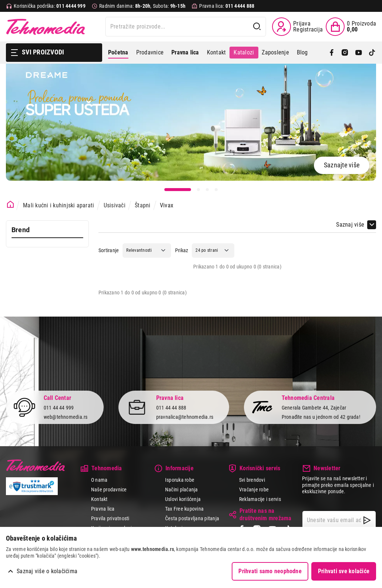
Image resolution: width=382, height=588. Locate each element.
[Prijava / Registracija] (297, 27)
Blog (302, 52)
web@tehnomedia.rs (66, 417)
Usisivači (115, 205)
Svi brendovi (252, 480)
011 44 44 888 (171, 408)
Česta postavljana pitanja (192, 518)
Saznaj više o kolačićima (47, 571)
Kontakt (217, 52)
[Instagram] (345, 53)
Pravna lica (103, 509)
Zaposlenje (275, 52)
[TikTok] (372, 53)
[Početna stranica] (11, 205)
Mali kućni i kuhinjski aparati (58, 205)
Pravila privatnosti (110, 518)
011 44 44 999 (59, 408)
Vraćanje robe (254, 490)
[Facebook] (332, 53)
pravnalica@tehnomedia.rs (185, 417)
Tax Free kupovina (184, 509)
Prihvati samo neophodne (270, 571)
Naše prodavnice (109, 490)
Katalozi (244, 52)
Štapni (143, 205)
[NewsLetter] (367, 520)
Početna (118, 52)
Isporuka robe (180, 480)
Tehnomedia (46, 27)
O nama (99, 480)
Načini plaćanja (182, 490)
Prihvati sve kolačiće (344, 571)
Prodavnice (150, 52)
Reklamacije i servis (260, 499)
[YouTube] (359, 53)
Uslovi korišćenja (183, 499)
